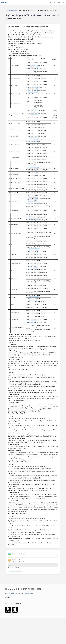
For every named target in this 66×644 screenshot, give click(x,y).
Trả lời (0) (18, 568)
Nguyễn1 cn (16, 560)
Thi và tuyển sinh (11, 11)
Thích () (11, 568)
